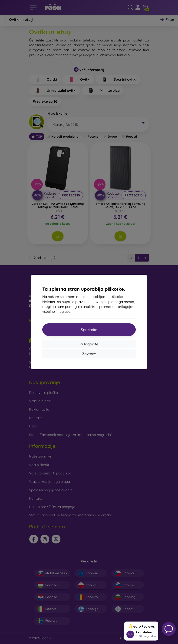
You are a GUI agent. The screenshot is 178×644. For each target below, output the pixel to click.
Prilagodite (89, 344)
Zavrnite (89, 354)
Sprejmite (89, 330)
